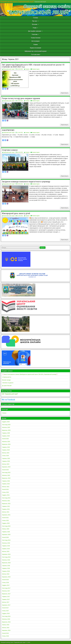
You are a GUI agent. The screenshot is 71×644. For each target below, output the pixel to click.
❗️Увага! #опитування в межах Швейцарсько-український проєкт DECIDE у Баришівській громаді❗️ (30, 374)
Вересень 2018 (6, 563)
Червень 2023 (6, 461)
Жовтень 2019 (6, 543)
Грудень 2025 (6, 422)
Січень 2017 (6, 611)
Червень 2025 (6, 433)
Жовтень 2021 (6, 501)
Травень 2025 (6, 436)
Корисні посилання (35, 48)
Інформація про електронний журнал (36, 51)
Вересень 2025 (6, 430)
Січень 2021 (6, 520)
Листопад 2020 (6, 526)
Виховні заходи (6, 380)
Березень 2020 (6, 535)
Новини (35, 45)
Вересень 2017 (6, 594)
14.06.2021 (20, 101)
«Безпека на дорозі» (8, 383)
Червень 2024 (6, 447)
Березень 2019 (6, 554)
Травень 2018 (6, 571)
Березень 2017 (6, 605)
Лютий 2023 (5, 470)
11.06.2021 (20, 133)
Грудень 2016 (6, 613)
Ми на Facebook (8, 400)
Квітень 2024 (6, 453)
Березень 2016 (6, 630)
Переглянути (64, 93)
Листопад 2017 (6, 588)
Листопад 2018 (6, 557)
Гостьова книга (36, 54)
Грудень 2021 (6, 495)
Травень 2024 (6, 450)
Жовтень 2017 (6, 591)
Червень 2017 (6, 597)
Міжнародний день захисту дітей (16, 213)
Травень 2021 (6, 509)
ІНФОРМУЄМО (8, 130)
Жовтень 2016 (6, 619)
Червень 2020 (6, 532)
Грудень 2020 (6, 523)
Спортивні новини (10, 150)
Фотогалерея (35, 41)
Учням (35, 28)
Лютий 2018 (5, 580)
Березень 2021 (6, 515)
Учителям (35, 34)
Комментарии (36, 69)
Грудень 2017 (6, 585)
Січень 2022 (6, 492)
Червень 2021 (6, 506)
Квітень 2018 (6, 574)
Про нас (35, 21)
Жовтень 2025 (6, 427)
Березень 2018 (6, 577)
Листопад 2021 (6, 498)
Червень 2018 (6, 568)
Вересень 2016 (6, 622)
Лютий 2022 (5, 489)
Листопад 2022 (6, 472)
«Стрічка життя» (7, 377)
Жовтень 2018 (6, 560)
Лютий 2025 (5, 439)
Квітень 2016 (6, 628)
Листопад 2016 (6, 616)
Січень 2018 (6, 582)
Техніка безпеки (36, 38)
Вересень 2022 (6, 478)
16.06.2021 (20, 69)
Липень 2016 (6, 625)
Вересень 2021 (6, 504)
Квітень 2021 (6, 512)
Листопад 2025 (6, 425)
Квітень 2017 (6, 602)
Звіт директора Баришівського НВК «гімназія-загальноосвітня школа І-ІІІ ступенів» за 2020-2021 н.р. (33, 66)
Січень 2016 (6, 636)
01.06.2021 (20, 216)
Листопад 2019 (6, 540)
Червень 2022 (6, 481)
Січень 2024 (6, 456)
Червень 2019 (6, 546)
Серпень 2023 (6, 458)
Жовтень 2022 (6, 475)
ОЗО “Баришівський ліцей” (10, 394)
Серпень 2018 (6, 566)
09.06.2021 (20, 152)
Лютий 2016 (5, 633)
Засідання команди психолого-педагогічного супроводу (26, 182)
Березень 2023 (6, 467)
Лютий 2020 (5, 537)
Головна (35, 18)
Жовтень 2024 (6, 442)
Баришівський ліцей (9, 69)
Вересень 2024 (6, 444)
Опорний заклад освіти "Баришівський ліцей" (17, 1)
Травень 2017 (6, 599)
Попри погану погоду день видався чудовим (21, 98)
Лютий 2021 (5, 518)
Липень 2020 (6, 529)
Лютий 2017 (5, 608)
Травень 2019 (6, 549)
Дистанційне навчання (35, 31)
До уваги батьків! (7, 386)
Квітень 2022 (6, 487)
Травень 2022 (6, 484)
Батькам (35, 24)
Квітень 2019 (6, 551)
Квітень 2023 (6, 464)
